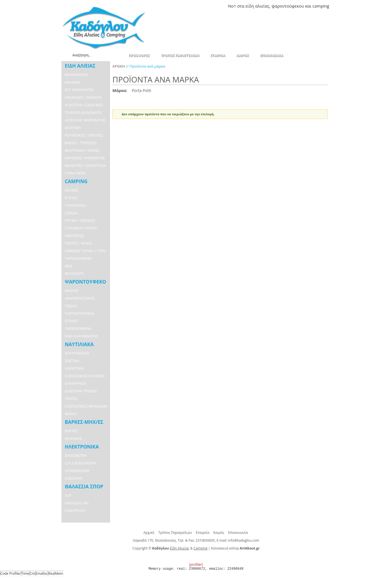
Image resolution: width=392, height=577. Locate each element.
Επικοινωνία (238, 533)
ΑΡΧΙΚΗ (119, 66)
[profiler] (196, 565)
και (308, 6)
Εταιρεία (203, 533)
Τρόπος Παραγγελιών (175, 533)
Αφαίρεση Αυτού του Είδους (154, 91)
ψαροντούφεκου (288, 6)
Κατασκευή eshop (225, 548)
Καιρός (219, 533)
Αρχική (149, 533)
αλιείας (262, 6)
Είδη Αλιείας (180, 548)
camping (321, 6)
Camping (200, 548)
